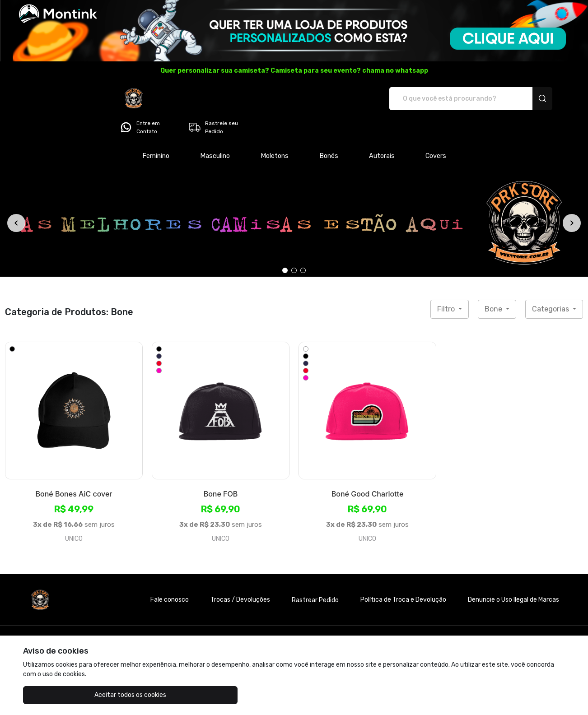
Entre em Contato (449, 98)
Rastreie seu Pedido (522, 98)
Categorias (551, 284)
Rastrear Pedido (315, 575)
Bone (494, 284)
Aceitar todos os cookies (68, 695)
